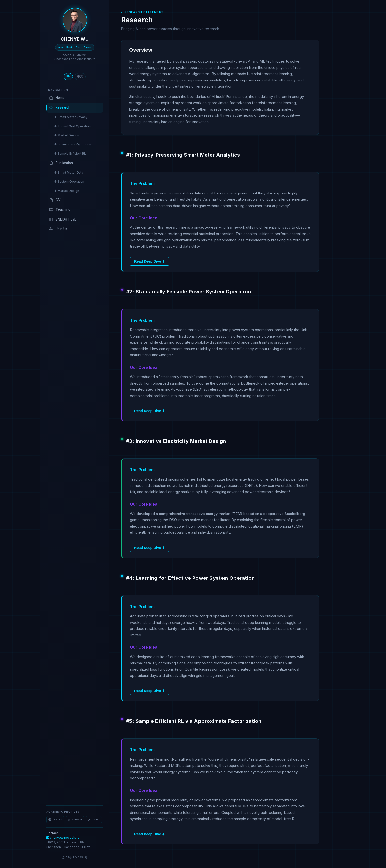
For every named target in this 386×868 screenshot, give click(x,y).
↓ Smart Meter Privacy (71, 117)
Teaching (60, 210)
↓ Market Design (67, 135)
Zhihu (94, 820)
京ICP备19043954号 (75, 858)
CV (55, 200)
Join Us (58, 229)
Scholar (75, 820)
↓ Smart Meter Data (69, 172)
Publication (61, 163)
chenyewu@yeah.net (63, 838)
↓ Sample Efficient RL (70, 153)
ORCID (55, 820)
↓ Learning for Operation (73, 144)
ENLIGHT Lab (63, 219)
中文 (80, 76)
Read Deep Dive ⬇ (150, 261)
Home (57, 98)
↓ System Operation (69, 182)
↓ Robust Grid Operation (72, 126)
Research (60, 107)
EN (68, 76)
